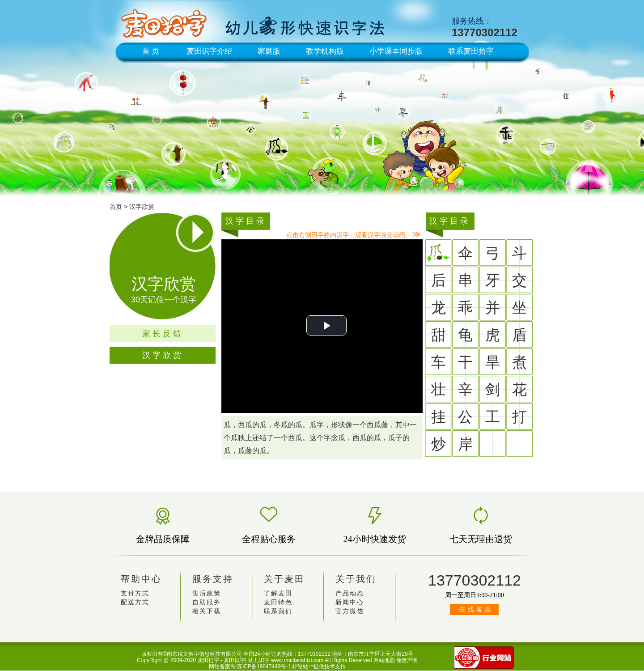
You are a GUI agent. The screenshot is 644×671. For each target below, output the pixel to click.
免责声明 (407, 660)
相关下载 (207, 611)
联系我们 (278, 611)
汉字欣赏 (142, 207)
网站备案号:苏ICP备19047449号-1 (250, 667)
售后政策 (207, 593)
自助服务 (207, 602)
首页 (116, 207)
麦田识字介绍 (209, 51)
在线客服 (476, 609)
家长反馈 (163, 334)
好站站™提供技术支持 (319, 667)
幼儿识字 (259, 660)
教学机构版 (325, 51)
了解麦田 (278, 593)
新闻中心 (350, 602)
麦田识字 (234, 660)
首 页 (151, 51)
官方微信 (350, 611)
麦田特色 (278, 602)
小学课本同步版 (396, 51)
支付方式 (135, 593)
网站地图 (384, 660)
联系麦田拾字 (471, 51)
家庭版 (269, 51)
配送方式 (135, 602)
